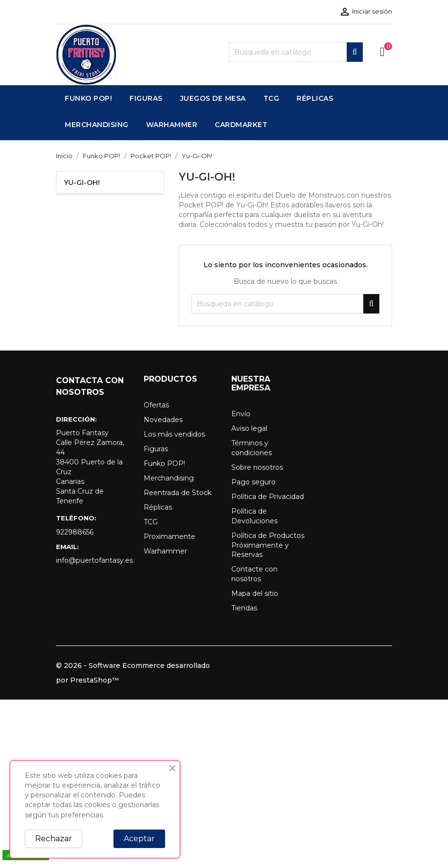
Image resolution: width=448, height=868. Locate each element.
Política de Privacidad (268, 497)
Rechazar (54, 839)
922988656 (75, 532)
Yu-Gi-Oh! (82, 183)
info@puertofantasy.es (93, 560)
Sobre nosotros (257, 467)
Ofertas (156, 405)
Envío (241, 414)
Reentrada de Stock (177, 493)
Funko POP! (164, 463)
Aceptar (139, 839)
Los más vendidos (174, 434)
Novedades (163, 420)
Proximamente (169, 536)
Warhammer (165, 551)
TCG (151, 522)
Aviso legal (249, 428)
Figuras (156, 449)
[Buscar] (296, 52)
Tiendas (244, 608)
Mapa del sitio (255, 593)
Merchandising (169, 478)
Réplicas (158, 507)
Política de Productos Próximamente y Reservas (268, 545)
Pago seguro (253, 482)
